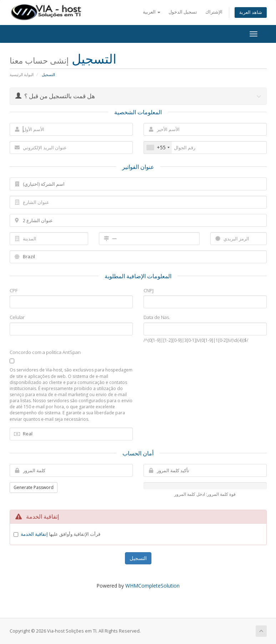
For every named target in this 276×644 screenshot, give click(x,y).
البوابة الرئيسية (22, 74)
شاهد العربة (251, 12)
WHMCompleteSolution (152, 586)
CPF (14, 290)
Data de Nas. (157, 317)
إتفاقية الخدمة (34, 534)
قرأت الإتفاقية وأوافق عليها (61, 534)
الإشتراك (214, 12)
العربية (152, 12)
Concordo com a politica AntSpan (45, 352)
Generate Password (34, 487)
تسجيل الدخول (183, 12)
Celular (17, 317)
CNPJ (149, 290)
